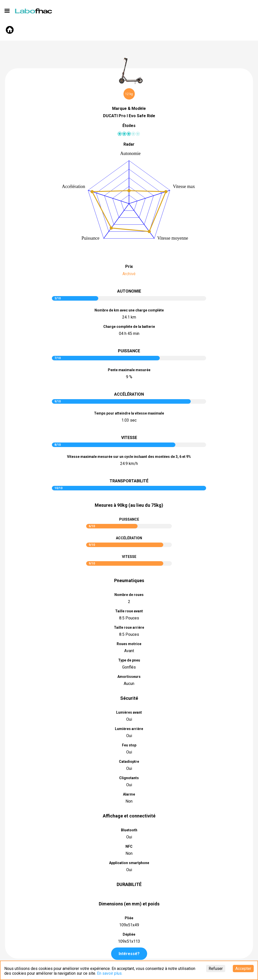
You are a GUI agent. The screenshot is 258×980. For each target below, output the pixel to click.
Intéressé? (129, 954)
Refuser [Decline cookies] (216, 969)
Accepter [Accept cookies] (243, 969)
